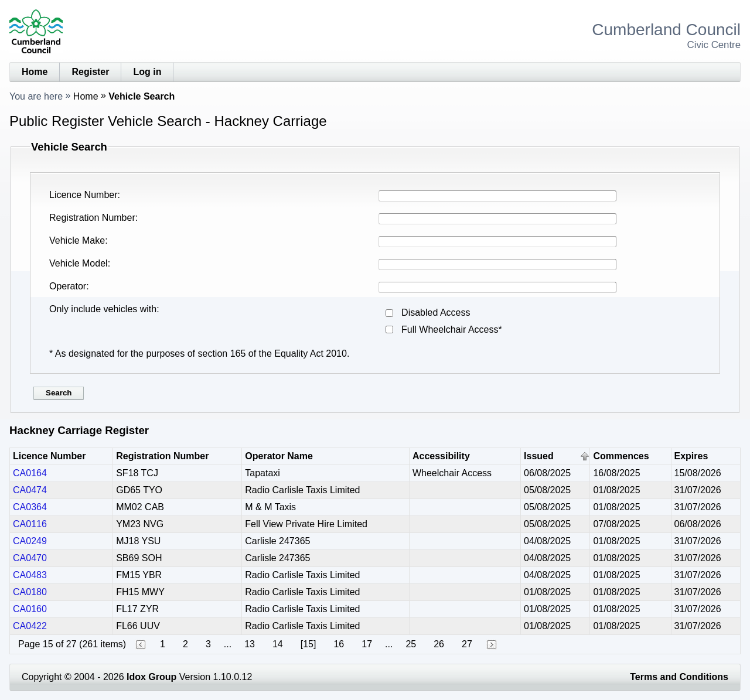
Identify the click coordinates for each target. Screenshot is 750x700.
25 (411, 644)
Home (35, 72)
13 (250, 644)
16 (339, 644)
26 (439, 644)
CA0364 (30, 507)
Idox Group (151, 677)
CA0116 (30, 524)
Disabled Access (436, 313)
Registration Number (92, 218)
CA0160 (30, 609)
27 (467, 644)
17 (367, 644)
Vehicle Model (79, 263)
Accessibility (441, 456)
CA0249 (30, 541)
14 (278, 644)
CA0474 (30, 490)
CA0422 (30, 626)
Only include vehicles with (103, 309)
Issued (539, 456)
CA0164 (30, 473)
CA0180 (30, 592)
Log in (147, 72)
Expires (691, 456)
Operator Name (279, 456)
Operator (68, 286)
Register (90, 72)
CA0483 (30, 575)
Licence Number (83, 195)
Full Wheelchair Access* (452, 329)
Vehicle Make (77, 240)
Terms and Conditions (679, 677)
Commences (621, 456)
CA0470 (30, 558)
